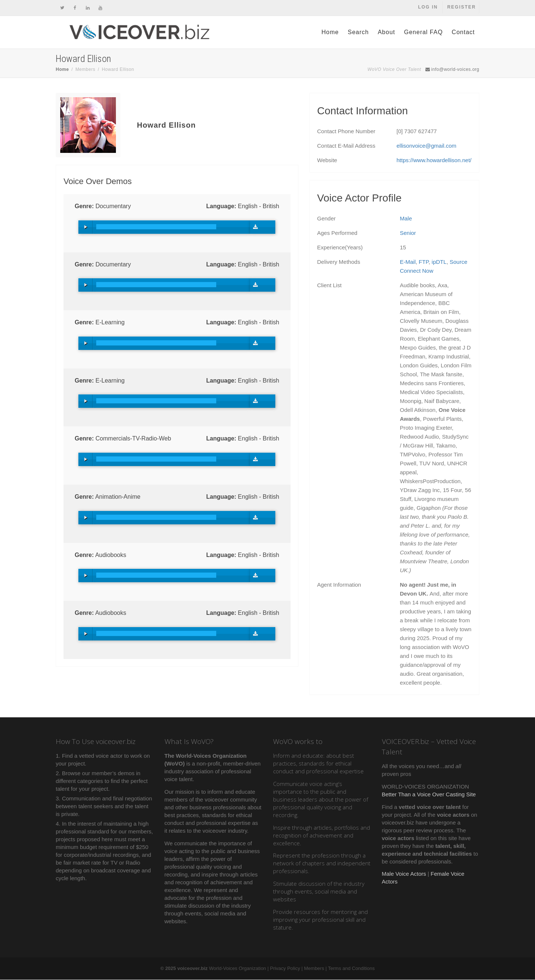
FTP (424, 262)
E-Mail (408, 262)
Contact (463, 32)
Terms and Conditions (351, 969)
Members (314, 969)
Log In (427, 8)
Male (406, 219)
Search (358, 32)
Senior (408, 233)
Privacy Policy (285, 969)
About (387, 32)
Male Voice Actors (404, 874)
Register (462, 8)
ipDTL (439, 262)
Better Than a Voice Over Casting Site (429, 795)
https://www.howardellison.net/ (434, 160)
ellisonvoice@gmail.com (426, 146)
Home (330, 32)
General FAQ (423, 32)
